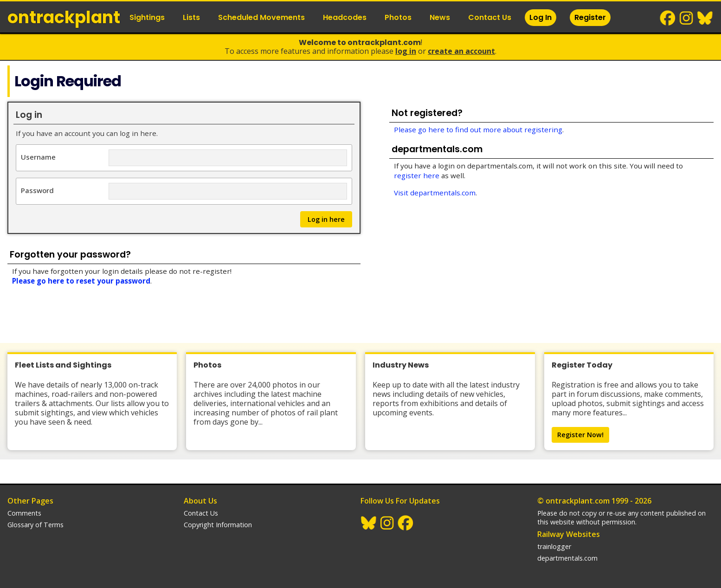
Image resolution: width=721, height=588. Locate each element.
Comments (24, 513)
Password (37, 190)
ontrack (64, 17)
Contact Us (490, 17)
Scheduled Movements (261, 17)
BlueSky (705, 18)
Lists (191, 17)
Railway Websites (569, 534)
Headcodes (345, 17)
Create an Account (461, 51)
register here (417, 175)
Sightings (147, 17)
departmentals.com (567, 558)
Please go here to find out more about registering (478, 129)
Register (590, 17)
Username (38, 157)
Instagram (687, 18)
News (440, 17)
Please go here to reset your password (81, 281)
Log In (541, 17)
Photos (398, 17)
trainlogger (554, 546)
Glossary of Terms (35, 525)
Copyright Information (218, 525)
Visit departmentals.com (435, 193)
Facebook (668, 18)
